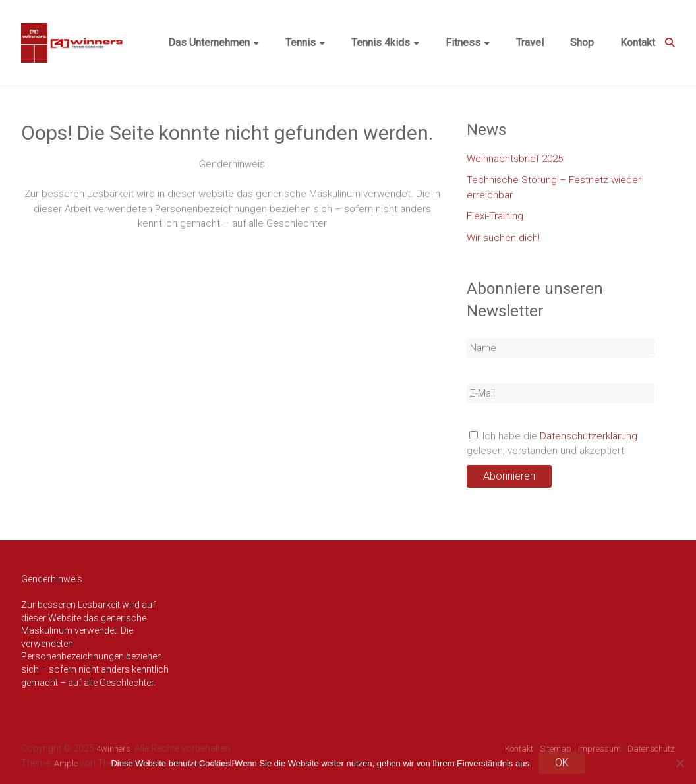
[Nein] (680, 763)
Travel (530, 42)
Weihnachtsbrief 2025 (515, 159)
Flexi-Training (495, 216)
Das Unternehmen (209, 42)
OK (562, 763)
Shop (582, 42)
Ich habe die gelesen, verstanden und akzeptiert (552, 444)
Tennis (301, 42)
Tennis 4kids (381, 42)
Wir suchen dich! (503, 238)
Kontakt (638, 42)
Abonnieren (509, 476)
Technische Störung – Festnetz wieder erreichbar (554, 187)
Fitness (463, 42)
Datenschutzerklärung (589, 436)
